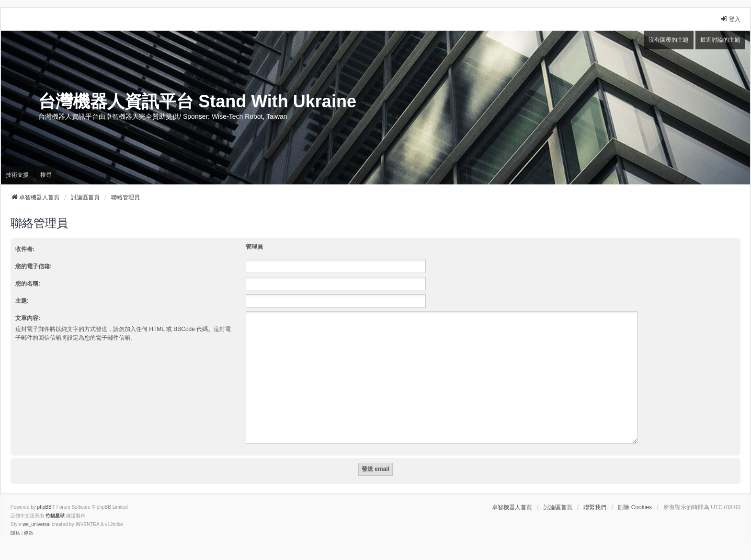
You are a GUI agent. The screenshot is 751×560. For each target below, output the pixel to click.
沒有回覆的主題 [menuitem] (669, 40)
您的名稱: (28, 284)
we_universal (36, 513)
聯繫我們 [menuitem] (595, 496)
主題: (22, 301)
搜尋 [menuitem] (46, 175)
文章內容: (28, 318)
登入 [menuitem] (730, 19)
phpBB (45, 496)
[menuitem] (15, 522)
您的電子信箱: (34, 266)
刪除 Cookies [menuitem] (635, 496)
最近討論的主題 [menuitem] (720, 40)
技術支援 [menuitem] (17, 175)
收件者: (25, 249)
